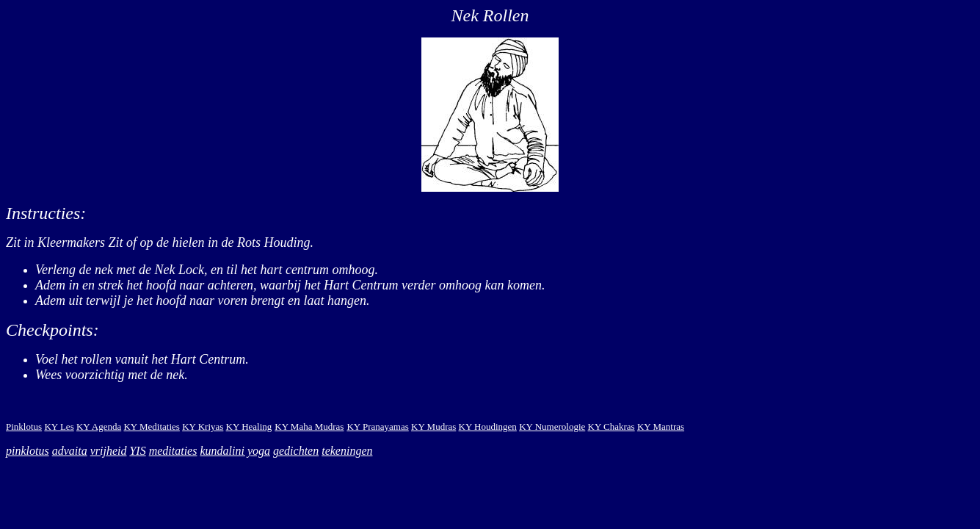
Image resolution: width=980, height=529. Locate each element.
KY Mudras (433, 427)
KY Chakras (611, 427)
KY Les (59, 427)
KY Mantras (661, 427)
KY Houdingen (488, 427)
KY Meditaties (151, 427)
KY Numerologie (552, 427)
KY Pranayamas (377, 427)
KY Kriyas (203, 427)
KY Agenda (99, 427)
